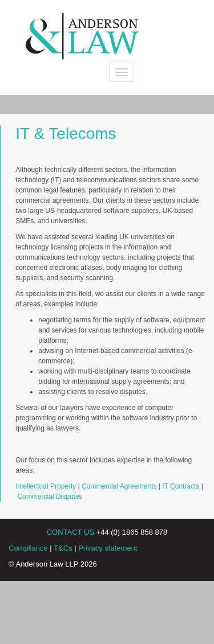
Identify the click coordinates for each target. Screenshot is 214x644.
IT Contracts (181, 486)
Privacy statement (108, 548)
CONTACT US (70, 532)
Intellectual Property (46, 486)
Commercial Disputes (50, 497)
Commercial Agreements (119, 486)
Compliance (28, 548)
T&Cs (63, 548)
